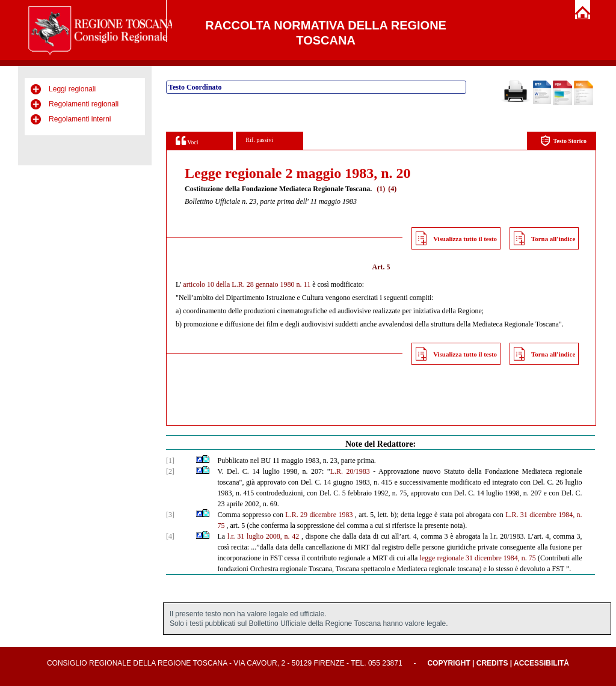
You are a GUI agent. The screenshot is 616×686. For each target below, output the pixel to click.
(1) (381, 189)
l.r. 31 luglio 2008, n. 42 (263, 536)
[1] (170, 461)
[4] (170, 536)
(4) (392, 189)
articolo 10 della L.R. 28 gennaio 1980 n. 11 (247, 284)
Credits (492, 663)
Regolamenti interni (80, 119)
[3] (170, 515)
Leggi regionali (72, 89)
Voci (187, 140)
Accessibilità (541, 663)
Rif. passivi (259, 140)
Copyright (448, 663)
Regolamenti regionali (84, 104)
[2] (170, 471)
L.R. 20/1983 (350, 471)
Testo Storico (563, 141)
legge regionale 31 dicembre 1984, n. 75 (477, 558)
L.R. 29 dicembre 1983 (319, 515)
